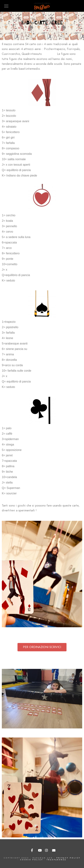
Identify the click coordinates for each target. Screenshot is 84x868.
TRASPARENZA (56, 860)
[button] (42, 647)
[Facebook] (33, 850)
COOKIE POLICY (32, 860)
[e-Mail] (54, 850)
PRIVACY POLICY (68, 858)
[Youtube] (40, 850)
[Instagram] (47, 850)
